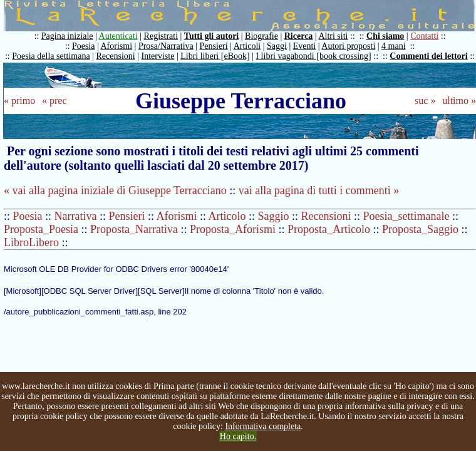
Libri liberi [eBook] (215, 56)
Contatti (424, 36)
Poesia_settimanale (406, 216)
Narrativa (76, 216)
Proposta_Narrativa (134, 229)
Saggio (274, 216)
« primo (19, 101)
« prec (54, 101)
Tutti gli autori (211, 36)
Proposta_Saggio (420, 229)
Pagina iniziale (67, 36)
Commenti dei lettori (428, 56)
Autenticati (118, 36)
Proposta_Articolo (329, 229)
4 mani (394, 46)
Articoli (247, 46)
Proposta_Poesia (41, 229)
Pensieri (214, 46)
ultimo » (459, 101)
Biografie (261, 36)
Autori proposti (348, 46)
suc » (425, 101)
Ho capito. (238, 436)
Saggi (277, 46)
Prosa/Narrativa (166, 46)
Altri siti (333, 36)
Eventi (305, 46)
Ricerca (299, 36)
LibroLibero (31, 242)
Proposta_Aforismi (233, 229)
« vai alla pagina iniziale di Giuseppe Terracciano (115, 190)
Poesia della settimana (51, 56)
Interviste (158, 56)
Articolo (227, 216)
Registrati (161, 36)
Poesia (84, 46)
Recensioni (116, 56)
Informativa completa (263, 426)
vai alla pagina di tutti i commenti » (319, 190)
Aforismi (117, 46)
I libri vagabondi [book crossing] (313, 56)
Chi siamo (385, 36)
